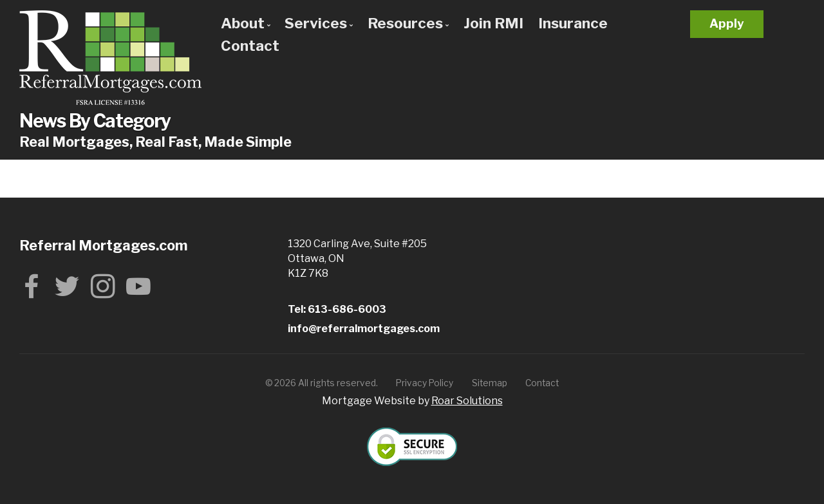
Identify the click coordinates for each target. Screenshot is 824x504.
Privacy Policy (425, 383)
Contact (250, 46)
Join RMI (493, 23)
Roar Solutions (467, 401)
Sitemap (490, 383)
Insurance (573, 23)
